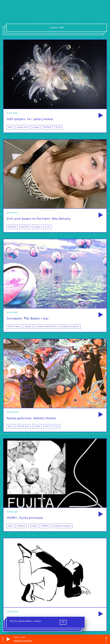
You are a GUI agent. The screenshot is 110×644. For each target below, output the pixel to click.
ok (63, 622)
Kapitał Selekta (23, 641)
